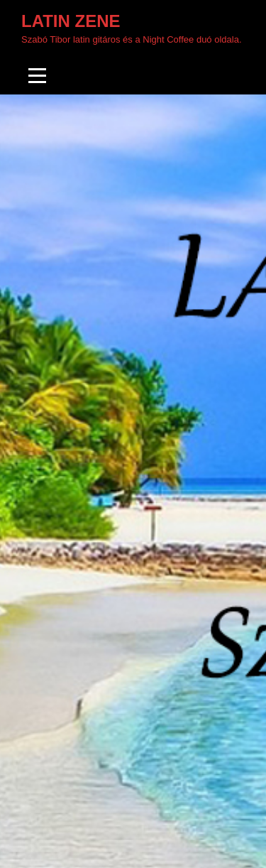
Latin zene (71, 21)
